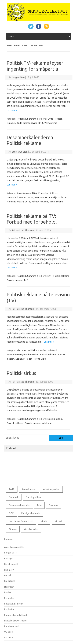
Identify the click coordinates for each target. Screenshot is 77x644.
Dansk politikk (11, 564)
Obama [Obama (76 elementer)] (13, 529)
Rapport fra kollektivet (16, 615)
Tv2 (26, 280)
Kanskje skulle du (58, 197)
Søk (61, 438)
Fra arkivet (10, 581)
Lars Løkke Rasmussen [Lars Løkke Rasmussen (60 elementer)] (21, 521)
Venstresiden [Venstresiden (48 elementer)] (31, 529)
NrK (49, 276)
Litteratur (9, 587)
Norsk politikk (55, 419)
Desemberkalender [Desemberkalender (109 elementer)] (19, 505)
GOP (30, 197)
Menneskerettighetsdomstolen (23, 355)
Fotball (8, 575)
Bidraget (9, 558)
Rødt (19, 123)
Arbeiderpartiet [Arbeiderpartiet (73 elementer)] (51, 489)
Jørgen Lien (18, 77)
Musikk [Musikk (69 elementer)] (58, 521)
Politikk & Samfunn (27, 119)
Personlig (9, 598)
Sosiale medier (14, 280)
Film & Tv (22, 350)
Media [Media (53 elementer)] (44, 521)
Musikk (8, 592)
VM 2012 (9, 638)
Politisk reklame (40, 202)
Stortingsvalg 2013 (33, 123)
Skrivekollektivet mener (16, 621)
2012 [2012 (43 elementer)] (12, 489)
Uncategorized (12, 626)
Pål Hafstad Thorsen (23, 230)
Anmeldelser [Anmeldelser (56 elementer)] (29, 489)
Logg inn (9, 539)
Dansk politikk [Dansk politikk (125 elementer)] (33, 497)
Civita (50, 119)
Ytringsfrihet (51, 123)
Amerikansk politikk (27, 193)
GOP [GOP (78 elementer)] (11, 513)
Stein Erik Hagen (24, 359)
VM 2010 (9, 632)
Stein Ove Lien (20, 152)
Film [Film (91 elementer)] (39, 505)
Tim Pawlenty (56, 202)
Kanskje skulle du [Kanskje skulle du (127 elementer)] (31, 513)
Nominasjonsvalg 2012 (18, 202)
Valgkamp (47, 423)
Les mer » (12, 110)
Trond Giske (40, 359)
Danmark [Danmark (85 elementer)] (14, 497)
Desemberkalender (17, 197)
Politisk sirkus (21, 373)
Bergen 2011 (10, 553)
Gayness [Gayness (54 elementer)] (54, 505)
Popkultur (43, 193)
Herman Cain (41, 197)
